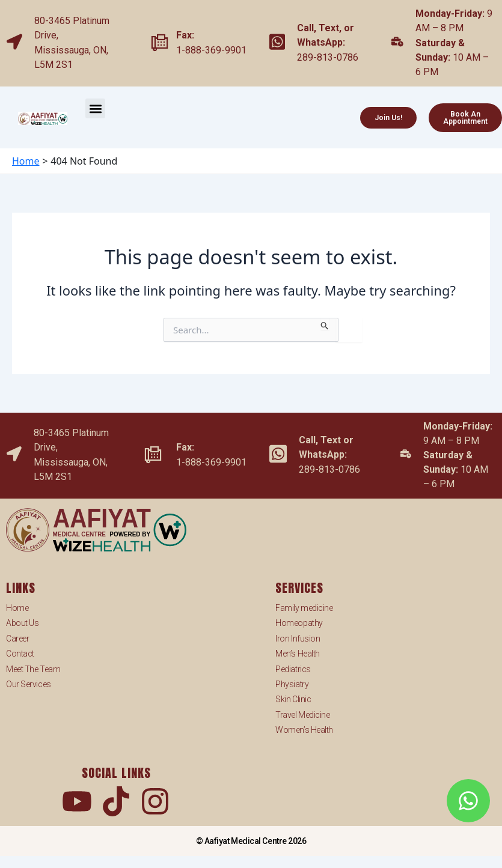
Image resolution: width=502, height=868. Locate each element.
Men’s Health (298, 654)
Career (17, 639)
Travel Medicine (302, 715)
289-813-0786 (328, 57)
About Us (22, 623)
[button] (95, 108)
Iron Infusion (298, 639)
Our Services (29, 684)
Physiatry (292, 684)
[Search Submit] (325, 324)
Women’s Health (304, 730)
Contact (20, 654)
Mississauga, (64, 50)
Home (17, 608)
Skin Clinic (293, 699)
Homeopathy (299, 623)
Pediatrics (293, 669)
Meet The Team (33, 669)
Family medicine (304, 608)
